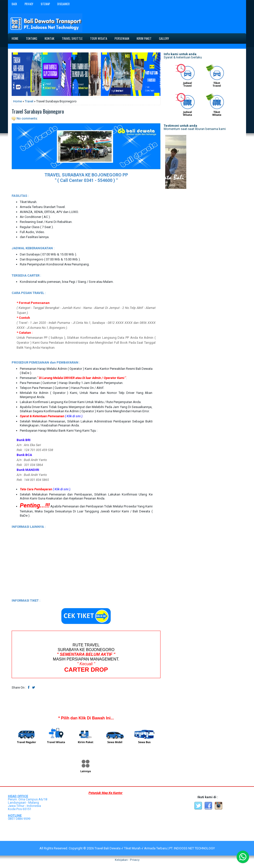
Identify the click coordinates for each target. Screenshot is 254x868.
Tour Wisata (99, 38)
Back (14, 4)
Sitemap (45, 4)
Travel (29, 101)
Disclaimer (63, 4)
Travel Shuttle (72, 38)
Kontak (49, 38)
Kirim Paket (144, 38)
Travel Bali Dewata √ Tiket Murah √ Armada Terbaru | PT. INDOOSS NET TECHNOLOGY (155, 848)
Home (15, 38)
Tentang (32, 38)
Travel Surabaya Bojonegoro (38, 111)
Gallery (164, 38)
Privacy (29, 4)
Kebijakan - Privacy (127, 860)
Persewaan (122, 38)
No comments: (27, 118)
